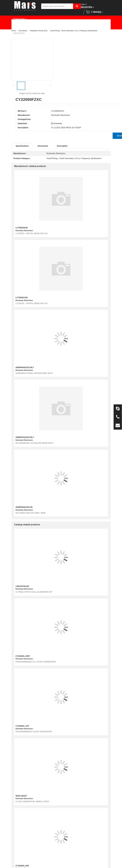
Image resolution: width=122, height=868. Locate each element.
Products (35, 26)
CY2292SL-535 (22, 866)
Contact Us (39, 33)
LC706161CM (22, 298)
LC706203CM (22, 228)
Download (57, 123)
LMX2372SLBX (22, 586)
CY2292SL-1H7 (22, 726)
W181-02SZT (21, 796)
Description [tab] (62, 146)
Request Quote (78, 26)
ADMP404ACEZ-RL (24, 507)
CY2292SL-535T (23, 656)
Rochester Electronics (61, 115)
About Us (20, 33)
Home (19, 26)
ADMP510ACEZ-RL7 (25, 437)
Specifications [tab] (22, 146)
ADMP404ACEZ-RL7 (25, 367)
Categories (20, 19)
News (97, 26)
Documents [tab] (43, 146)
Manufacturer (55, 26)
